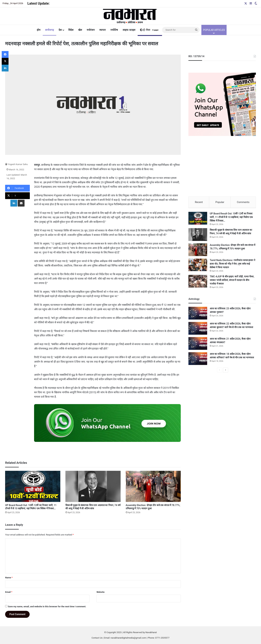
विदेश (71, 30)
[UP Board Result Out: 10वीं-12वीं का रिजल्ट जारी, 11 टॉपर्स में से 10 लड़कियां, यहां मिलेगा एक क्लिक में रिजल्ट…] (33, 486)
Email (9, 592)
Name (9, 578)
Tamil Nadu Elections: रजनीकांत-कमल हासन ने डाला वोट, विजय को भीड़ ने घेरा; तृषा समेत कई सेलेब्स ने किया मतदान (232, 265)
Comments (243, 202)
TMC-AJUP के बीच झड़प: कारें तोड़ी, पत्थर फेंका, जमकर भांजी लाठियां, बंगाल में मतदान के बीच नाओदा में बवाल (232, 281)
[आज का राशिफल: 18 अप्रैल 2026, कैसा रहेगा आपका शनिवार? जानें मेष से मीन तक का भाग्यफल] (198, 360)
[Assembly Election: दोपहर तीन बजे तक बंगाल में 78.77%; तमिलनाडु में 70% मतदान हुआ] (153, 486)
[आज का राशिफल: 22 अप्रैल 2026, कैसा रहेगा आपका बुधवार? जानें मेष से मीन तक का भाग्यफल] (198, 330)
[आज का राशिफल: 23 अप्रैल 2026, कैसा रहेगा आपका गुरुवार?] (198, 315)
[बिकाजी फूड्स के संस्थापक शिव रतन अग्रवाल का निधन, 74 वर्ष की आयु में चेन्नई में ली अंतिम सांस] (93, 486)
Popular (220, 202)
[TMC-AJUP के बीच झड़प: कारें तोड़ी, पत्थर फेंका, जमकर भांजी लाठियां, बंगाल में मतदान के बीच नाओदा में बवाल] (198, 283)
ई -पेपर (150, 30)
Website (100, 592)
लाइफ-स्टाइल (129, 30)
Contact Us (97, 638)
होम (39, 30)
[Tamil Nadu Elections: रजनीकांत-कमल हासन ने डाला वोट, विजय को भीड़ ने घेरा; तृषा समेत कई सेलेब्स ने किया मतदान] (198, 266)
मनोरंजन (91, 30)
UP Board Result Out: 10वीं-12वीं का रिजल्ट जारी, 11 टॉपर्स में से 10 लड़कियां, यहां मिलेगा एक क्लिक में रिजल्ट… (231, 218)
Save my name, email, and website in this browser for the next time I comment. (47, 606)
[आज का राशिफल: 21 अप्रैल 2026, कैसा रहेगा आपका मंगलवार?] (198, 345)
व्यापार (102, 30)
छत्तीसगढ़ (49, 30)
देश (60, 30)
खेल (80, 30)
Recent (199, 202)
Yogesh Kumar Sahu (18, 164)
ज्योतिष (114, 30)
